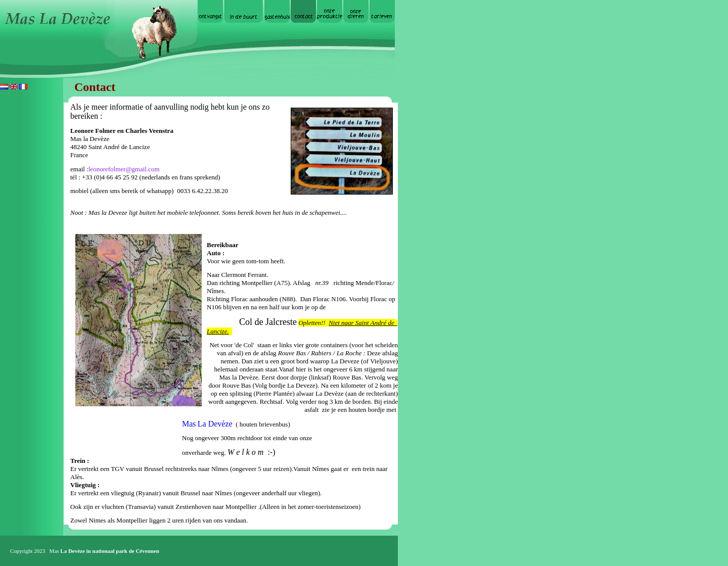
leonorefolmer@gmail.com (124, 169)
